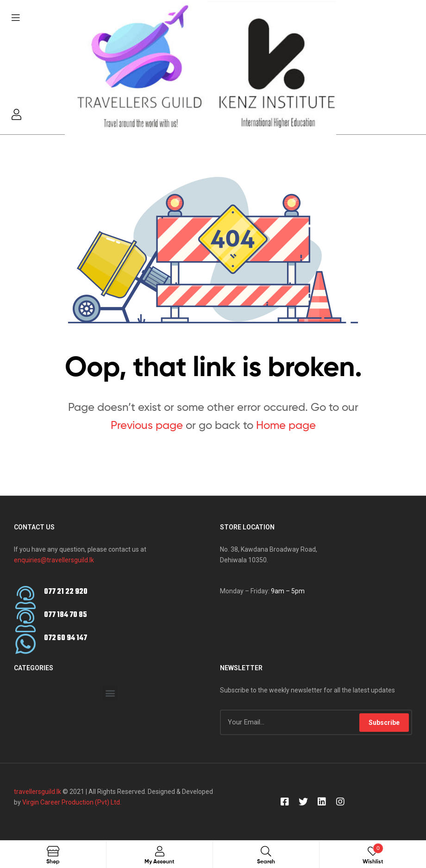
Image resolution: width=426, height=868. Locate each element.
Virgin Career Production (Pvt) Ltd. (71, 802)
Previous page (147, 425)
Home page (286, 425)
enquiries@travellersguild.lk (54, 560)
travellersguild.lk (38, 792)
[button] (110, 693)
